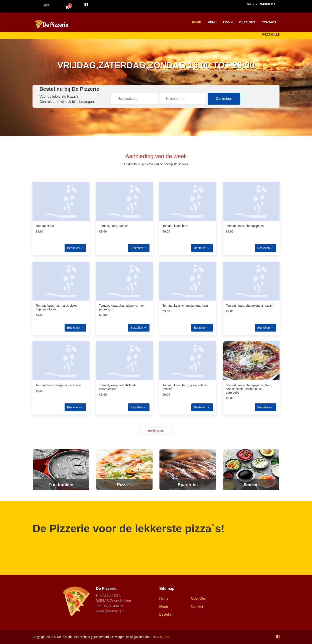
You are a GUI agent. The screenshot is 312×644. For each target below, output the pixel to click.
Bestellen (75, 248)
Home (197, 22)
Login (46, 5)
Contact (269, 22)
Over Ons (247, 22)
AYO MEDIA (161, 637)
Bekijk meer (156, 431)
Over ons (198, 598)
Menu (212, 22)
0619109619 (267, 4)
